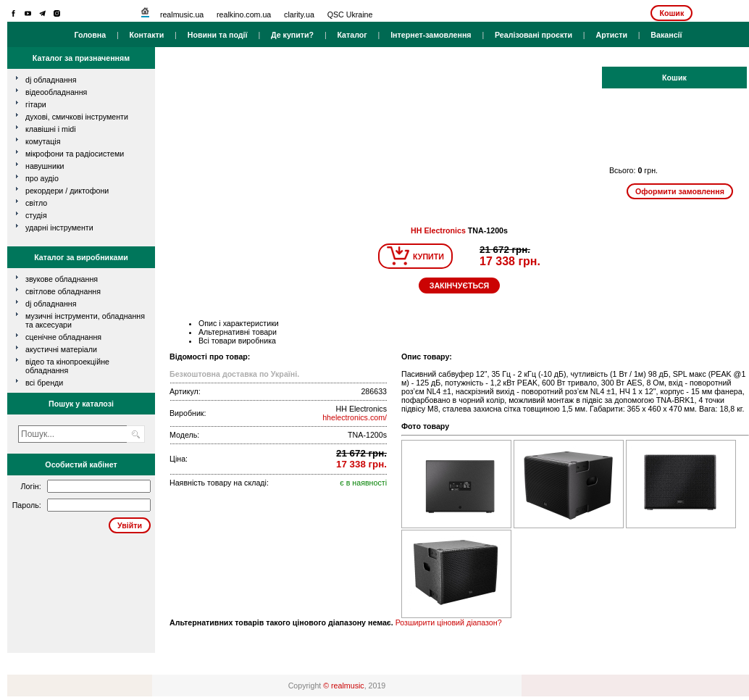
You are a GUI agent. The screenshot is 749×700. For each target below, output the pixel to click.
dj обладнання (51, 80)
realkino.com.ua (244, 14)
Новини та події (218, 35)
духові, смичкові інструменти (77, 117)
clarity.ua (299, 14)
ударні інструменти (59, 228)
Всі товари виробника (237, 341)
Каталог (352, 35)
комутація (43, 141)
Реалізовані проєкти (533, 35)
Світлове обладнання (63, 291)
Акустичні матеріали (61, 349)
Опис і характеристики (239, 323)
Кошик (671, 13)
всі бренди (44, 383)
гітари (36, 104)
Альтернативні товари (238, 332)
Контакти (147, 35)
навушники (45, 166)
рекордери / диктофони (67, 191)
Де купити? (292, 35)
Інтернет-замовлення (431, 35)
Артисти (611, 35)
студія (36, 215)
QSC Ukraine (350, 14)
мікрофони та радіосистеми (75, 154)
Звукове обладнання (62, 279)
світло (36, 203)
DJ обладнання (51, 304)
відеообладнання (56, 92)
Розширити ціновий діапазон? (449, 622)
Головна (90, 35)
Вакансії (666, 35)
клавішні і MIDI (51, 129)
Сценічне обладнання (63, 337)
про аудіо (42, 178)
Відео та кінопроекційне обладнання (67, 366)
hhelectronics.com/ (355, 417)
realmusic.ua (182, 14)
